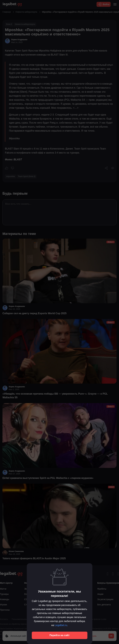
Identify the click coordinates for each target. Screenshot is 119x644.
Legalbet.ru (61, 625)
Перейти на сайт (59, 635)
